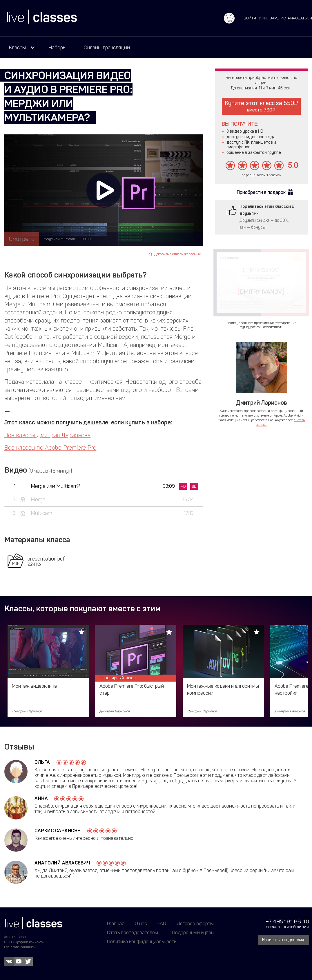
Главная (116, 923)
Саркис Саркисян (58, 831)
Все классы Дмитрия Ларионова (47, 435)
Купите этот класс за (261, 106)
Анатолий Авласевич (62, 863)
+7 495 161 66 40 (287, 922)
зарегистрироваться (291, 18)
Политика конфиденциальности (142, 941)
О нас (141, 923)
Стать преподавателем (133, 932)
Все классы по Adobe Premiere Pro (50, 448)
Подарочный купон (193, 932)
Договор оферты (195, 923)
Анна (41, 798)
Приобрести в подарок (261, 192)
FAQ (162, 923)
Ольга (42, 762)
